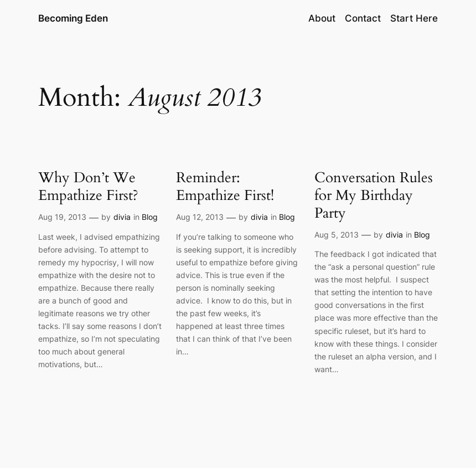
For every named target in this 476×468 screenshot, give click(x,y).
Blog (150, 217)
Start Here (414, 18)
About (322, 18)
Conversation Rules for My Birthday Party (374, 196)
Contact (363, 18)
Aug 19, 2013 (62, 217)
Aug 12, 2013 (200, 217)
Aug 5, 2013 (337, 235)
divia (122, 217)
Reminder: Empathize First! (225, 187)
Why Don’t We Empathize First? (88, 187)
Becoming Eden (73, 18)
